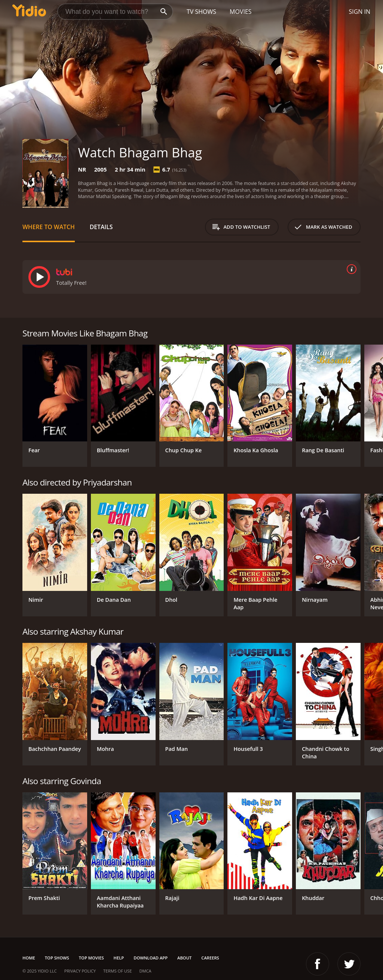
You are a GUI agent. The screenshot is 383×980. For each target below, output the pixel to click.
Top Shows (57, 958)
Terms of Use (117, 971)
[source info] (350, 269)
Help (119, 958)
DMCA (145, 971)
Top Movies (91, 958)
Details (101, 227)
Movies (241, 12)
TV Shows (201, 12)
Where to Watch (49, 227)
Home (29, 958)
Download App (151, 958)
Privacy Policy (80, 971)
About (184, 958)
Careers (210, 958)
